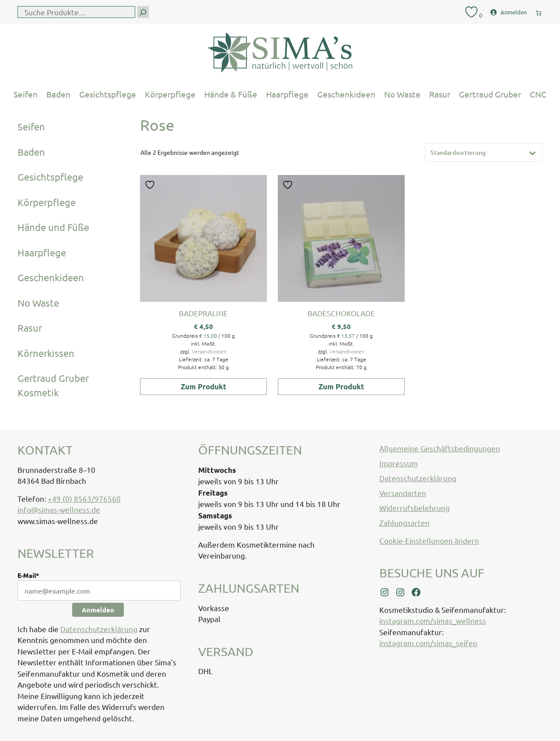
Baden (58, 94)
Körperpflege (170, 94)
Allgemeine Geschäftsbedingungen (440, 448)
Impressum (399, 463)
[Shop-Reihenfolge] (484, 152)
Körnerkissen (46, 353)
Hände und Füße (53, 227)
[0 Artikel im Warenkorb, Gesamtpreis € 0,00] (539, 11)
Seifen (26, 94)
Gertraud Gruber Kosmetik (53, 385)
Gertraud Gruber (490, 94)
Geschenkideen (346, 94)
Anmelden (98, 610)
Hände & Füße (231, 94)
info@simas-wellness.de (59, 509)
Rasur (440, 94)
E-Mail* (28, 575)
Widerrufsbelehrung (415, 508)
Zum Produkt (204, 386)
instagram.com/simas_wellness (433, 620)
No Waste (402, 94)
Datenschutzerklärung (99, 629)
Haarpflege (287, 94)
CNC (538, 94)
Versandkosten (209, 351)
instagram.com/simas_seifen (428, 643)
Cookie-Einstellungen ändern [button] (429, 540)
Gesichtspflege (108, 94)
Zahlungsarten (404, 523)
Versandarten (403, 493)
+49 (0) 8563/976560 (84, 498)
